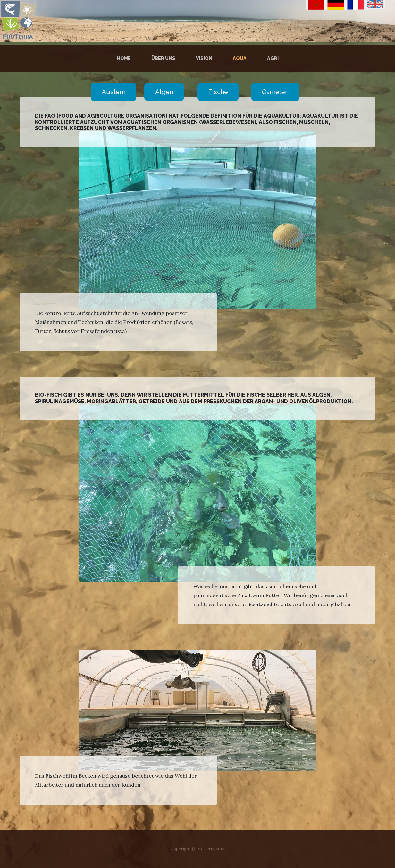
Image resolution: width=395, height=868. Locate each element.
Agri (273, 58)
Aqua (240, 58)
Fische (218, 92)
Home (125, 58)
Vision (204, 58)
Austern (113, 92)
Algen (164, 92)
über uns (163, 58)
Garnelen (275, 92)
